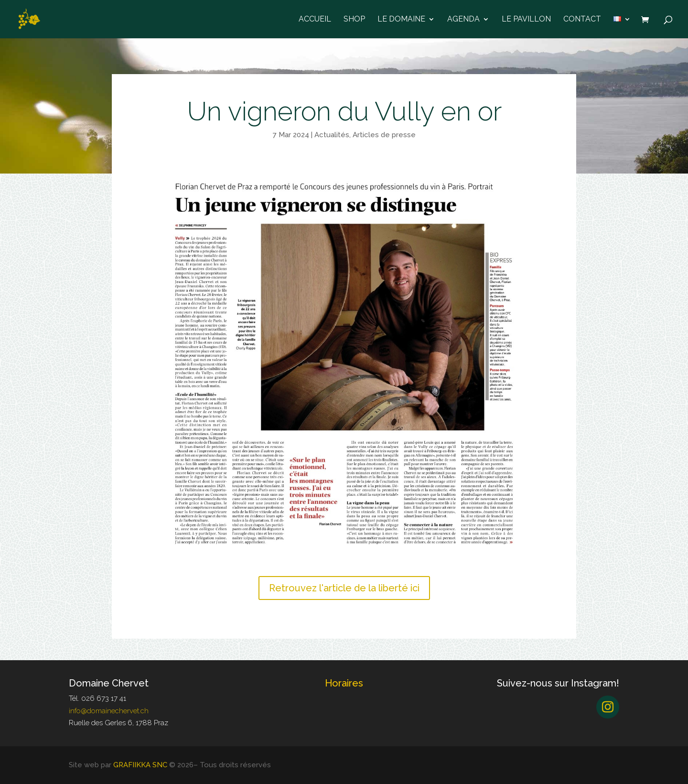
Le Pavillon (526, 20)
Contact (582, 20)
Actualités (332, 135)
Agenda (463, 20)
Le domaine (401, 20)
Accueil (315, 20)
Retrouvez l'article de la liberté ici (344, 588)
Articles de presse (384, 135)
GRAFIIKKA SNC (140, 765)
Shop (354, 20)
